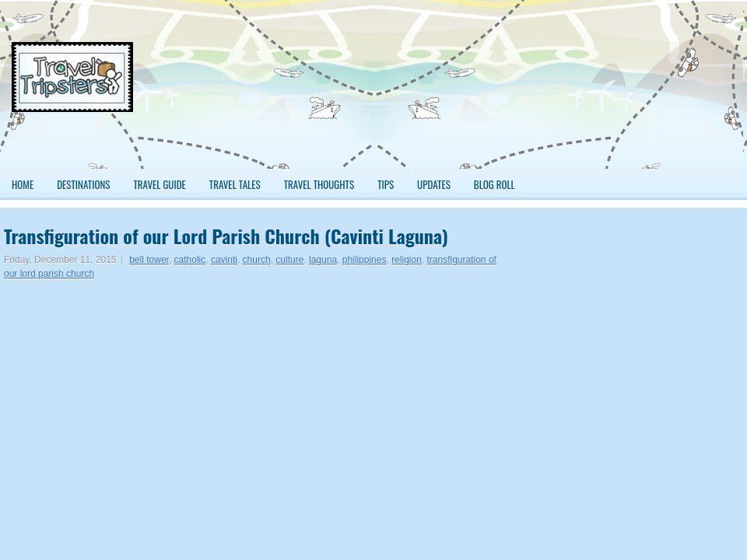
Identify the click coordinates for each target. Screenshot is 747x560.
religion (407, 260)
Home (23, 184)
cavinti (224, 260)
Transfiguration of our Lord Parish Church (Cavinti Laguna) (226, 236)
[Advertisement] (674, 91)
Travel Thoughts (319, 184)
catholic (190, 260)
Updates (434, 184)
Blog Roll (494, 184)
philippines (365, 260)
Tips (386, 184)
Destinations (83, 184)
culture (289, 260)
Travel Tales (235, 184)
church (257, 260)
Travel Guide (159, 184)
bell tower (149, 260)
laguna (323, 260)
